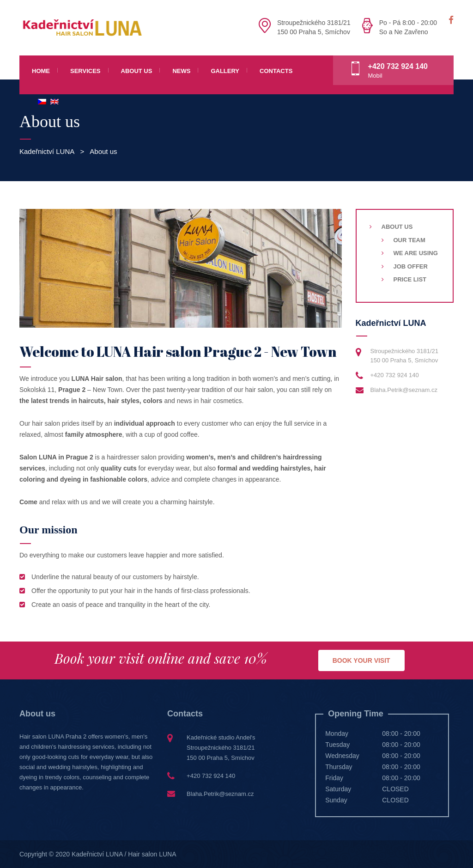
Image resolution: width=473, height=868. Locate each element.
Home (41, 71)
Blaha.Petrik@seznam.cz (404, 390)
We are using (416, 253)
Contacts (276, 71)
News (181, 71)
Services (85, 71)
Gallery (225, 71)
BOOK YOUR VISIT (361, 660)
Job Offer (411, 266)
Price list (410, 279)
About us (137, 71)
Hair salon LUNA (152, 854)
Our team (409, 240)
